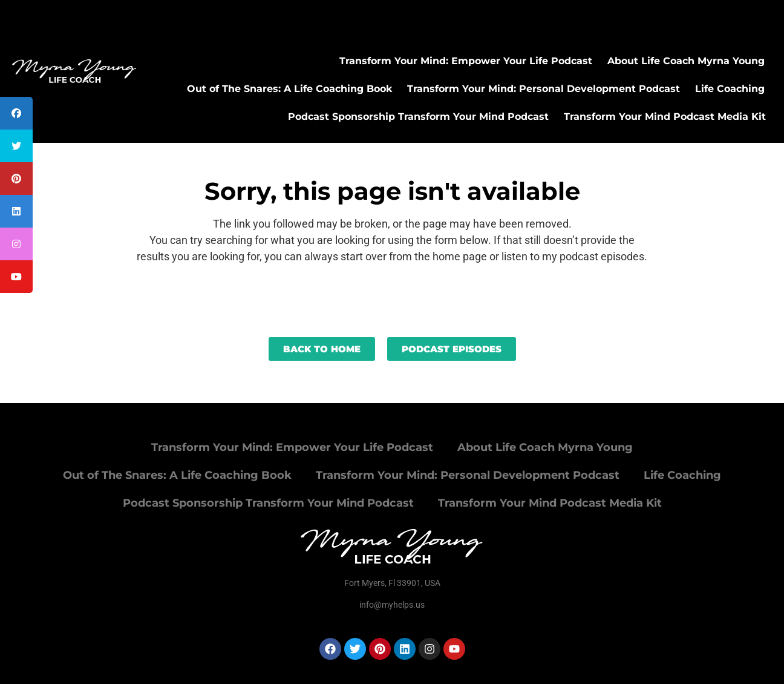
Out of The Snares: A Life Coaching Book (289, 89)
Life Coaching (730, 89)
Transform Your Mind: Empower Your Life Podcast (466, 61)
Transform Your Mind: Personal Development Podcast (544, 89)
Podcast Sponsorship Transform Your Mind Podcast (418, 117)
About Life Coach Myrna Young (686, 61)
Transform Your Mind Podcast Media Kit (665, 117)
